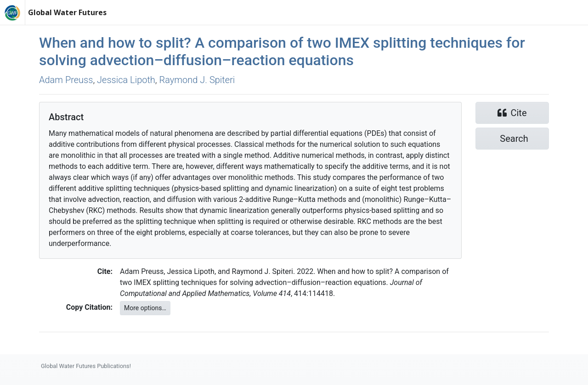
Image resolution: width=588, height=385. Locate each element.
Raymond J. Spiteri (197, 80)
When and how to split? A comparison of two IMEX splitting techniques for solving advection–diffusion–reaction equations (282, 51)
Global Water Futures (67, 12)
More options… (145, 308)
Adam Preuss (66, 80)
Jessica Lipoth (126, 80)
